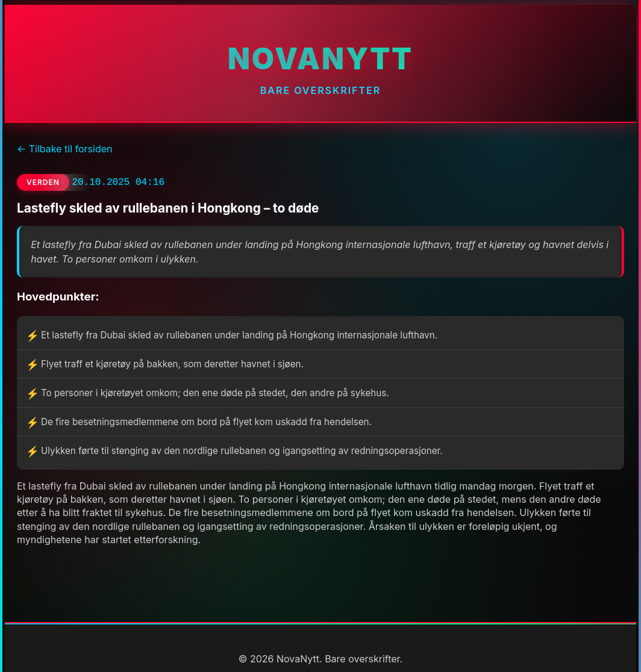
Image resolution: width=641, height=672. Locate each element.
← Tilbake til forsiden (64, 149)
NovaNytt (320, 59)
